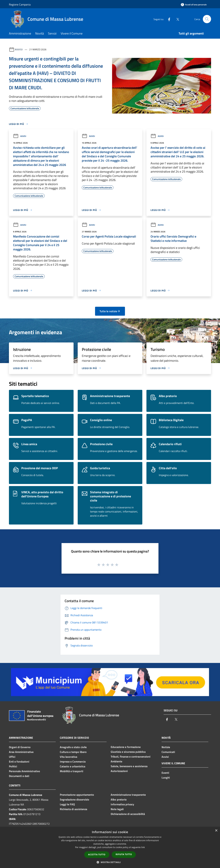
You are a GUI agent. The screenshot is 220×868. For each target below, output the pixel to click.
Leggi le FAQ (67, 804)
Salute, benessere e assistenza (129, 766)
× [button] (216, 831)
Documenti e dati (19, 776)
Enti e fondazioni (19, 762)
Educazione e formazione (126, 747)
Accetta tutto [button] (97, 855)
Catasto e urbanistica (73, 766)
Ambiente (116, 761)
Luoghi (166, 777)
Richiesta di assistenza (73, 809)
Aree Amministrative (21, 752)
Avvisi (19, 49)
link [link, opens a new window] (143, 847)
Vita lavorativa (68, 757)
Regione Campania (20, 4)
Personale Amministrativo (24, 771)
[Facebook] (168, 19)
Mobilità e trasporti (71, 771)
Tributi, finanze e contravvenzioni (131, 757)
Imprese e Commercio (73, 762)
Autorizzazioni (119, 771)
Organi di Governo (20, 747)
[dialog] (110, 847)
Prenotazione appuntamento (77, 795)
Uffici (12, 757)
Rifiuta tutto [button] (124, 854)
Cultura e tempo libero (73, 752)
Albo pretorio (119, 799)
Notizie (166, 747)
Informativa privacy (122, 804)
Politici (13, 766)
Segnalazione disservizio (75, 799)
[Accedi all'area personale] (194, 5)
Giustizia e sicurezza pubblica (128, 752)
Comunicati (168, 752)
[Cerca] (207, 19)
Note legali (117, 809)
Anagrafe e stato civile (73, 747)
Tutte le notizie (110, 311)
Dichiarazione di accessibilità (128, 814)
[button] (110, 862)
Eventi (165, 773)
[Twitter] (176, 19)
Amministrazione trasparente (128, 795)
